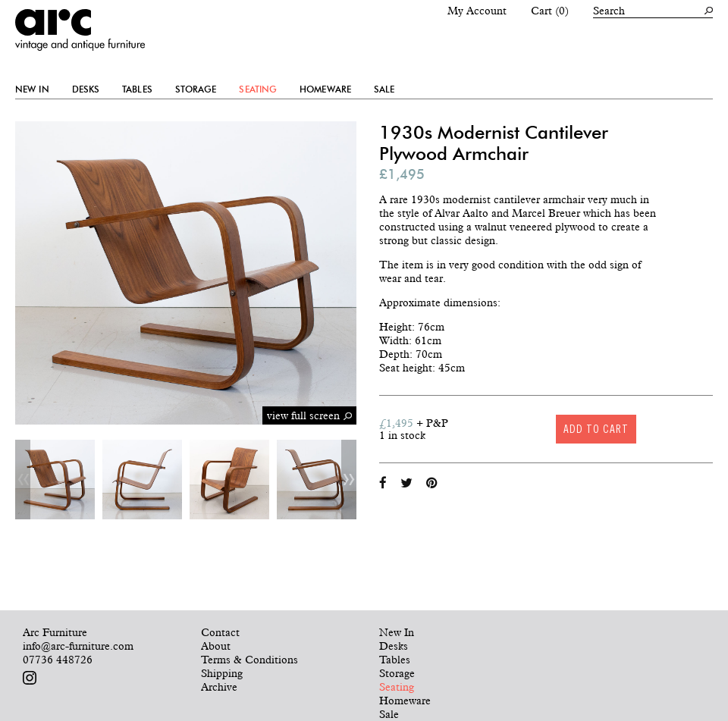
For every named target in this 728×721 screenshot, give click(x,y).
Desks (86, 89)
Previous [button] (23, 480)
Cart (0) (550, 11)
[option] (55, 480)
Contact (220, 632)
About (216, 646)
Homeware (325, 89)
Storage (196, 89)
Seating (258, 89)
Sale (384, 89)
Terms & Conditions (249, 660)
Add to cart (596, 429)
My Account (477, 11)
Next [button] (349, 480)
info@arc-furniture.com (78, 646)
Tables (137, 89)
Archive (219, 687)
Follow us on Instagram (30, 678)
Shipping (222, 673)
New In (32, 89)
